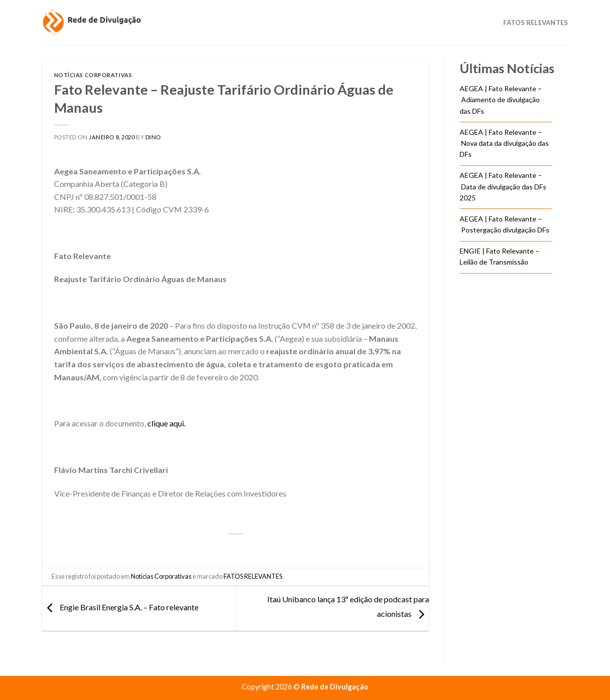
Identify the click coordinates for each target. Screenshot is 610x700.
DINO (153, 137)
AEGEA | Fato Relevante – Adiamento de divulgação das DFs (501, 100)
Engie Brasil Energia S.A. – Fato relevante (120, 608)
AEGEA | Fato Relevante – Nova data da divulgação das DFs (504, 143)
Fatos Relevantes (536, 23)
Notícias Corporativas (93, 75)
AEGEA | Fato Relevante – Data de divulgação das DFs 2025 (503, 186)
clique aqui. (166, 423)
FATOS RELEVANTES (253, 576)
